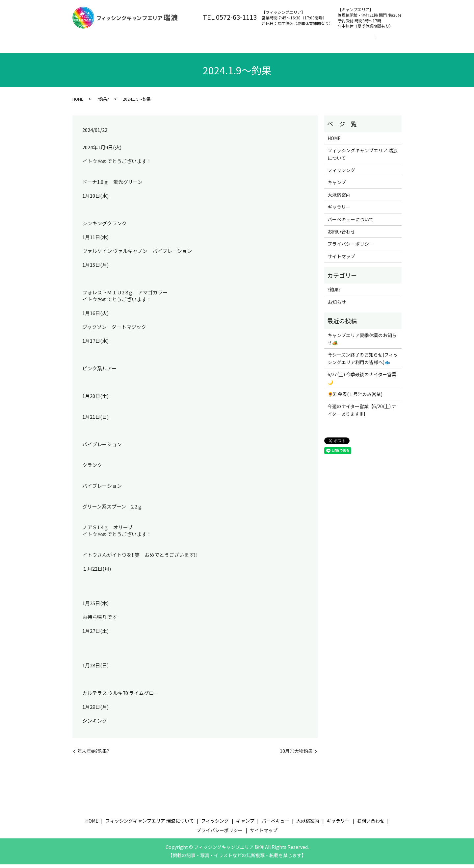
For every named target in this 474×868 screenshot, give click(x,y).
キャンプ (260, 40)
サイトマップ (341, 260)
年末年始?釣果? (93, 755)
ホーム (86, 40)
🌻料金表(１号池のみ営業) (355, 398)
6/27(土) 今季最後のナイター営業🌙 (362, 382)
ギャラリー (339, 211)
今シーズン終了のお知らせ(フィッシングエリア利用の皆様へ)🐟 (363, 362)
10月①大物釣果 (296, 755)
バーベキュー (297, 40)
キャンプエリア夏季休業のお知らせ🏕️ (362, 342)
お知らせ (337, 306)
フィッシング (223, 40)
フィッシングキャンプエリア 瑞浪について (151, 40)
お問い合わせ (375, 40)
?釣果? (103, 102)
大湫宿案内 (336, 40)
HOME (78, 102)
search (79, 50)
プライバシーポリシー (351, 247)
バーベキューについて (351, 223)
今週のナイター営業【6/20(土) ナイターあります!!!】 (362, 413)
